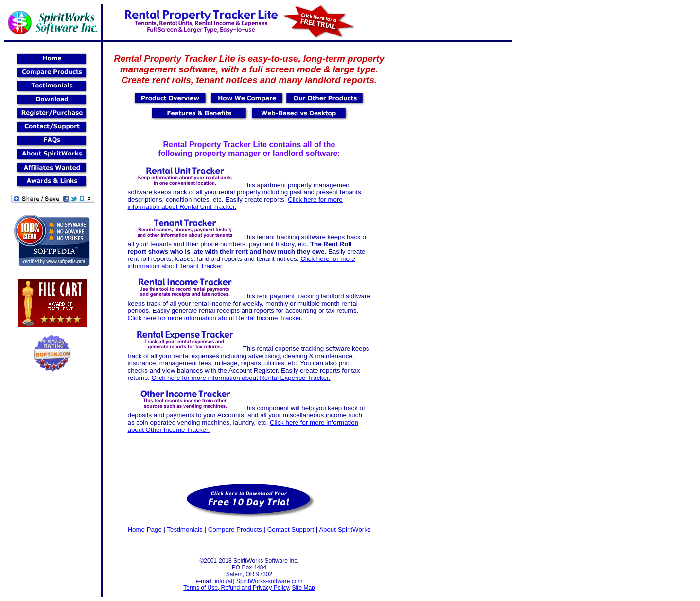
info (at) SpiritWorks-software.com (259, 581)
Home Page (144, 529)
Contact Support (291, 529)
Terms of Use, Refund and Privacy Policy (236, 588)
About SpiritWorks (345, 529)
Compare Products (235, 529)
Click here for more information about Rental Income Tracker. (215, 318)
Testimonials (184, 529)
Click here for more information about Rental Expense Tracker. (241, 378)
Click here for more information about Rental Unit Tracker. (235, 203)
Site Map (303, 588)
